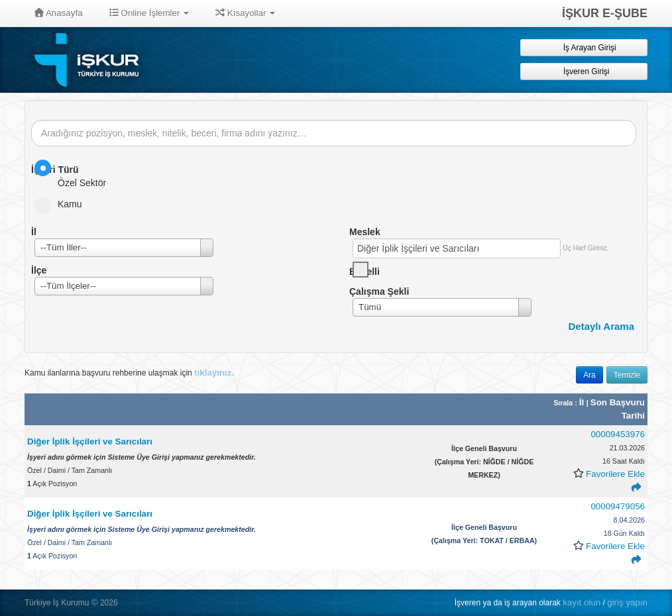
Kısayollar (245, 13)
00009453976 (618, 434)
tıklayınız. (214, 373)
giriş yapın (627, 602)
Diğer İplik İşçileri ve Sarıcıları (90, 441)
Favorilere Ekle (615, 474)
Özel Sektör (75, 174)
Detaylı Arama (602, 326)
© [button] (95, 602)
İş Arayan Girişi (584, 47)
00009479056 (618, 506)
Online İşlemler (149, 13)
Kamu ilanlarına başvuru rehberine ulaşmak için (129, 373)
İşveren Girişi (584, 71)
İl (583, 402)
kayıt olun (582, 602)
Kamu (63, 204)
